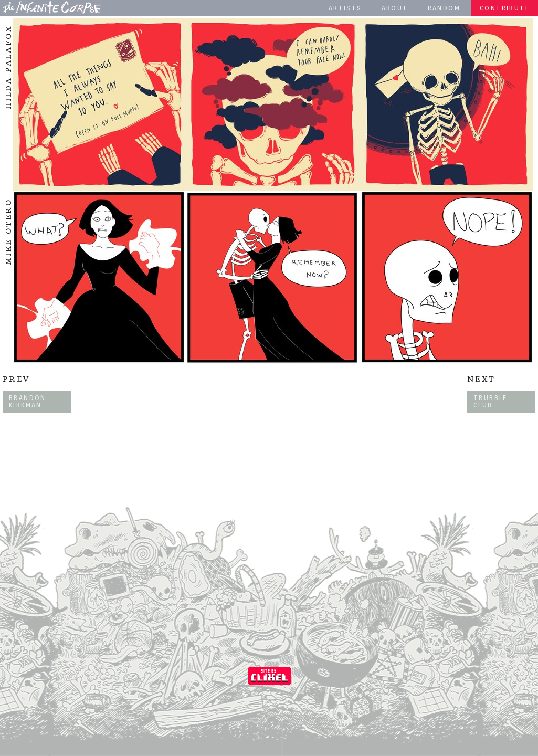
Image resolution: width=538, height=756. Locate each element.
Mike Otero (8, 232)
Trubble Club (490, 401)
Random (444, 8)
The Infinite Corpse (52, 7)
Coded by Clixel (269, 676)
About (395, 8)
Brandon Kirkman (28, 401)
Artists (345, 8)
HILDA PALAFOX (8, 67)
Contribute (505, 8)
